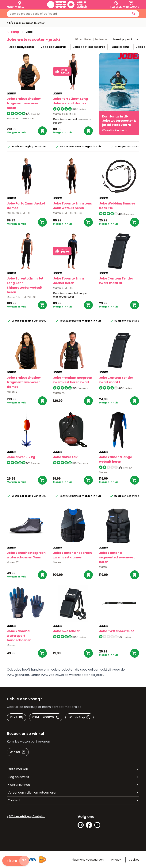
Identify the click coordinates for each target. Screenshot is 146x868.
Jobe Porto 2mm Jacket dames (26, 206)
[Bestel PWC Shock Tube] (135, 653)
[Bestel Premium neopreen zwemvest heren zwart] (88, 401)
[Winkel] (20, 5)
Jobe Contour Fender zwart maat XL (116, 281)
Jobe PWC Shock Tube (117, 631)
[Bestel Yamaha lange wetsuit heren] (135, 480)
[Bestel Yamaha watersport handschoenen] (42, 653)
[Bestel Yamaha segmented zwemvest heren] (135, 575)
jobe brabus (121, 47)
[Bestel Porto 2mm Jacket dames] (42, 222)
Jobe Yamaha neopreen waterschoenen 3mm (26, 555)
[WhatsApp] (79, 717)
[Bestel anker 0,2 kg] (42, 480)
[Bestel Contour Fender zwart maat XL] (135, 305)
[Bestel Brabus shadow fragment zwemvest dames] (42, 401)
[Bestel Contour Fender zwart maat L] (135, 401)
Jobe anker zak (65, 457)
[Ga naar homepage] (67, 5)
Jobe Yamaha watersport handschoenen (19, 636)
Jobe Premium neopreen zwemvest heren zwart (73, 380)
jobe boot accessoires (89, 47)
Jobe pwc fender (66, 631)
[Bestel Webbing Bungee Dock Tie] (135, 222)
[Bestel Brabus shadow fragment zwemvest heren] (42, 131)
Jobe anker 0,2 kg (21, 457)
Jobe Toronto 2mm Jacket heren (68, 281)
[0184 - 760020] (46, 717)
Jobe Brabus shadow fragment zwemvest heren (24, 103)
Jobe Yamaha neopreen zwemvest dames (72, 555)
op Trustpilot (26, 23)
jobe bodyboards (22, 47)
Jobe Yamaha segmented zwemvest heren (117, 557)
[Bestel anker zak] (88, 480)
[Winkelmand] (131, 5)
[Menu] (10, 5)
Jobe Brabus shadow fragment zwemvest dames (24, 382)
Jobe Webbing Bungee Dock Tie (117, 206)
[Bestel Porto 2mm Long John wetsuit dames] (88, 131)
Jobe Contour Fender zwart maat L (116, 380)
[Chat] (16, 717)
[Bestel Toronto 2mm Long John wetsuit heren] (88, 222)
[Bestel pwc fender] (88, 653)
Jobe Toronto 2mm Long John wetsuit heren (73, 206)
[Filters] (16, 861)
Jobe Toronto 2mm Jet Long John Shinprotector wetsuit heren (25, 285)
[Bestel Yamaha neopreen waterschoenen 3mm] (42, 575)
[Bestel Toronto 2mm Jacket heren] (88, 305)
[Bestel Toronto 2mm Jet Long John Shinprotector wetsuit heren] (42, 305)
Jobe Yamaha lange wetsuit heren (115, 459)
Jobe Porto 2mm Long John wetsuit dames (71, 101)
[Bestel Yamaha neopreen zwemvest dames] (88, 575)
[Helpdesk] (116, 5)
